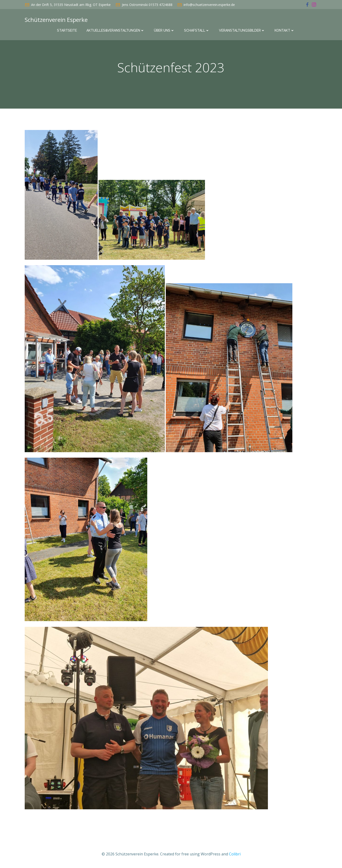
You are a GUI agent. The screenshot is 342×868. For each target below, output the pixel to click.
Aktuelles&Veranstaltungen (115, 30)
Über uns (164, 30)
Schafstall (197, 30)
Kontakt (285, 30)
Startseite (67, 30)
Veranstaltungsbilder (242, 30)
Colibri (235, 854)
